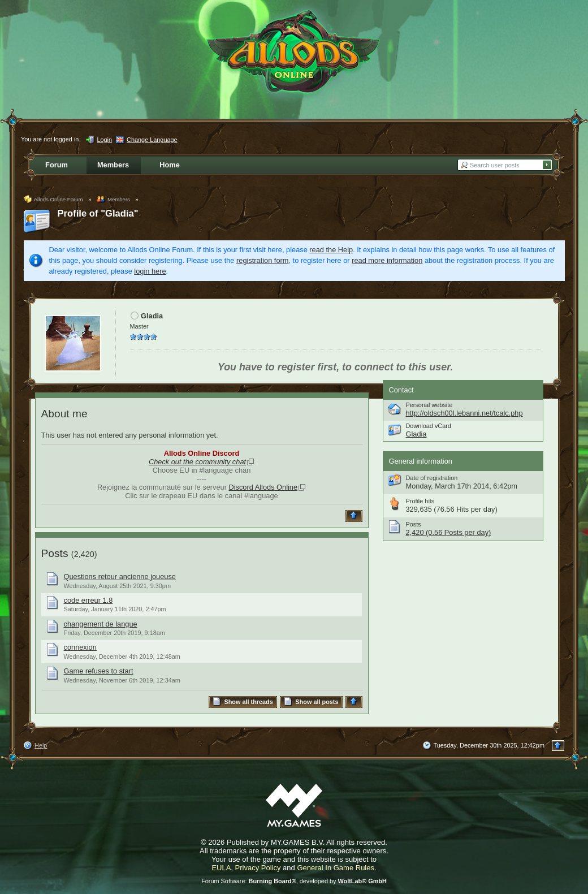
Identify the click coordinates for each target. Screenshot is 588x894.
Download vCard (429, 426)
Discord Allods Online (263, 487)
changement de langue (101, 624)
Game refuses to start (99, 671)
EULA (221, 868)
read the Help (331, 250)
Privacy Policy (258, 868)
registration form (262, 260)
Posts (55, 553)
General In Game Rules (336, 868)
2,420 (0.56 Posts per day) (449, 532)
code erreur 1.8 (88, 600)
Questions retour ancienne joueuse (120, 576)
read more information (387, 260)
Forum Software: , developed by (294, 881)
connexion (80, 647)
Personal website (429, 405)
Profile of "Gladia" (98, 213)
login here (150, 271)
